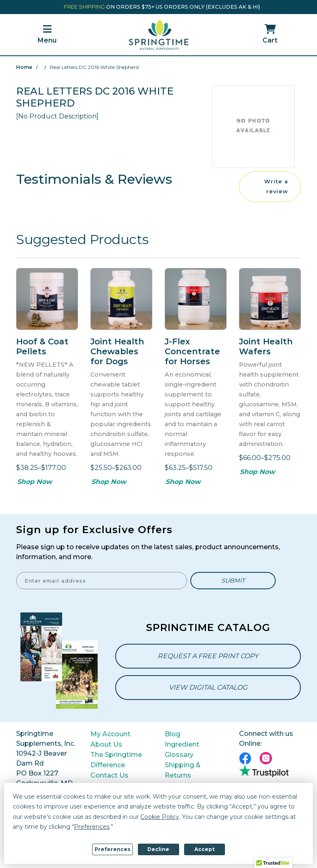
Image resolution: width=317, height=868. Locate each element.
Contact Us (109, 775)
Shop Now (34, 482)
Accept (205, 849)
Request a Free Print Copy (208, 656)
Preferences (112, 849)
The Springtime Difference (116, 760)
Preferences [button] (92, 827)
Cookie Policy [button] (160, 817)
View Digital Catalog (208, 687)
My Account (110, 734)
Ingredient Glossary (182, 749)
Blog (173, 734)
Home (24, 67)
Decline (158, 849)
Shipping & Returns (183, 770)
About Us (106, 744)
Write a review (276, 186)
